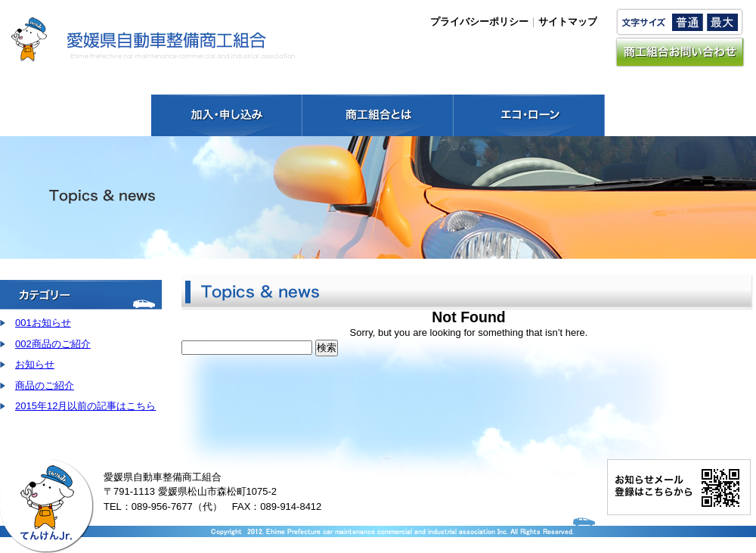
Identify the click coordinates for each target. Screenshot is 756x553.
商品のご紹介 (45, 385)
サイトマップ (568, 22)
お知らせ (35, 364)
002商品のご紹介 (53, 344)
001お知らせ (43, 323)
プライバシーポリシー (479, 22)
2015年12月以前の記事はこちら (85, 406)
